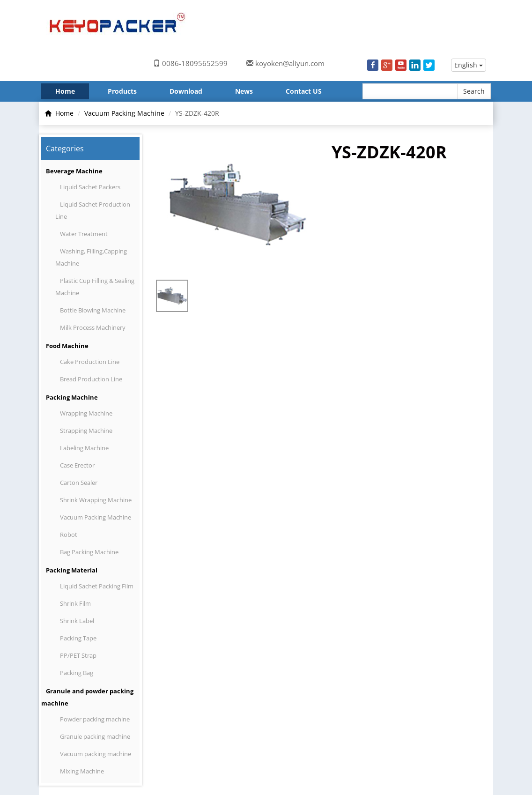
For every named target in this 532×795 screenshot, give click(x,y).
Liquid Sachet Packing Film (97, 586)
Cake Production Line (90, 362)
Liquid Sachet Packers (90, 187)
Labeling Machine (84, 448)
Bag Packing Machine (89, 552)
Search (474, 91)
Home (65, 91)
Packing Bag (77, 673)
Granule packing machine (95, 736)
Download (186, 91)
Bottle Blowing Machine (93, 310)
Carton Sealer (79, 483)
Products (122, 91)
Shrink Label (77, 621)
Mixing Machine (82, 771)
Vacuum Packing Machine (124, 113)
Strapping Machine (86, 431)
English (469, 65)
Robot (69, 535)
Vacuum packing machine (96, 754)
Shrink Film (75, 603)
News (244, 91)
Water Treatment (84, 234)
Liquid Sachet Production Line (93, 210)
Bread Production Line (91, 379)
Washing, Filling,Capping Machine (91, 257)
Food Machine (67, 346)
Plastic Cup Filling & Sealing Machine (95, 287)
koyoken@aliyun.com (290, 63)
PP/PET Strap (78, 655)
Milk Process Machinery (93, 327)
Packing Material (72, 570)
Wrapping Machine (86, 413)
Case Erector (77, 465)
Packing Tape (78, 638)
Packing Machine (72, 397)
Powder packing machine (95, 719)
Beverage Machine (74, 171)
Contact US (304, 91)
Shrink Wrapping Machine (96, 500)
